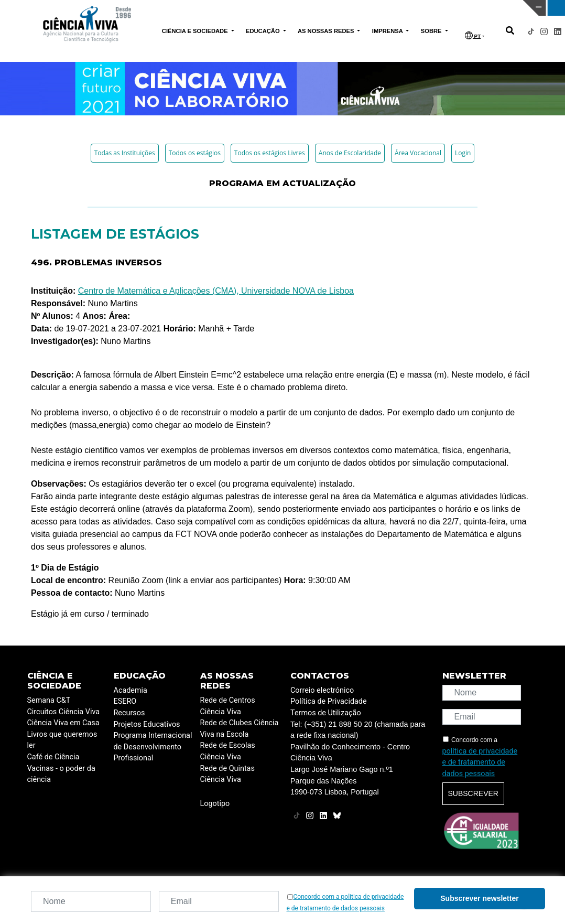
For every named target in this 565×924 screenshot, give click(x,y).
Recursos (129, 713)
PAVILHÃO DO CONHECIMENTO (253, 7)
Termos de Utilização (326, 713)
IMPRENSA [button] (388, 31)
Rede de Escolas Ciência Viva (228, 751)
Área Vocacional (418, 153)
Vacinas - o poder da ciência (61, 774)
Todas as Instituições (125, 153)
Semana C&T (49, 700)
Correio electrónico (322, 690)
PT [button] (473, 35)
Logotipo (215, 804)
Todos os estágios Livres (270, 153)
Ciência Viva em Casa (63, 723)
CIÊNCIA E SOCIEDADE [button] (196, 31)
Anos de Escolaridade (350, 153)
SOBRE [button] (432, 31)
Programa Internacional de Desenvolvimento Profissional (153, 747)
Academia (131, 690)
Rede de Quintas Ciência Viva (227, 774)
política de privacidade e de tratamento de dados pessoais (480, 762)
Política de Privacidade (329, 701)
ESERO (125, 701)
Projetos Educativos (147, 724)
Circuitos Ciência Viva (64, 712)
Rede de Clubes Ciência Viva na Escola (240, 729)
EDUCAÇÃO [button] (264, 31)
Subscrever (473, 793)
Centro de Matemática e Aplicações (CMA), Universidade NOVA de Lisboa (216, 291)
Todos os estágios (195, 153)
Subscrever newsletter (479, 898)
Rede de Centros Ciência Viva (228, 706)
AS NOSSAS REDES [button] (327, 31)
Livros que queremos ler (62, 740)
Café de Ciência (53, 757)
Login (463, 153)
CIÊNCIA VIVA (381, 8)
